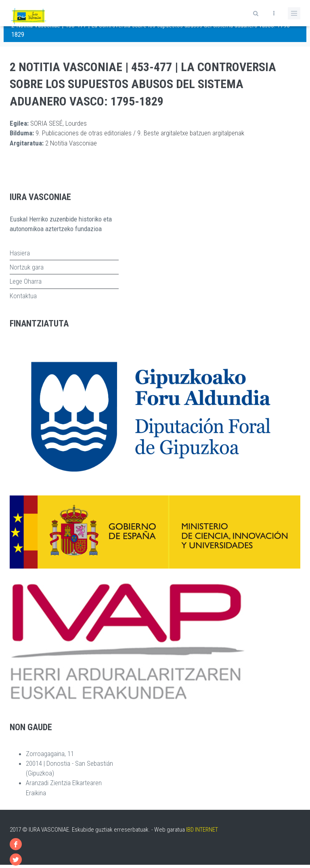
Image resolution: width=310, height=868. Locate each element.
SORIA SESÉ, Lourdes (59, 123)
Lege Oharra (26, 281)
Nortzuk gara (27, 267)
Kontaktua (23, 296)
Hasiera (20, 253)
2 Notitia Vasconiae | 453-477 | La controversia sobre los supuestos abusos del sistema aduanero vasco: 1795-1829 (143, 84)
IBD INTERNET (202, 830)
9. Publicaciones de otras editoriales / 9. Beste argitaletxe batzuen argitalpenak (140, 133)
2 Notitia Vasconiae (71, 143)
